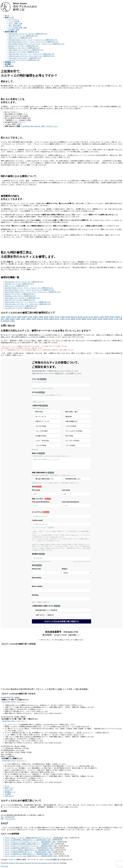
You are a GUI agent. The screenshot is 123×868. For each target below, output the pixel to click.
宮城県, (19, 317)
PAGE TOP (4, 866)
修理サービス (9, 788)
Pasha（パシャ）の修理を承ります (20, 38)
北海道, (3, 317)
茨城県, (41, 317)
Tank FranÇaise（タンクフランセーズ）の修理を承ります (28, 34)
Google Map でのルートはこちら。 (14, 702)
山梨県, (102, 317)
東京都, (68, 317)
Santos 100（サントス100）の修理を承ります (24, 52)
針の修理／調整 (14, 30)
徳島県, (73, 319)
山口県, (68, 319)
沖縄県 (12, 321)
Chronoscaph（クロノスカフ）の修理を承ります (25, 58)
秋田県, (25, 317)
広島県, (62, 319)
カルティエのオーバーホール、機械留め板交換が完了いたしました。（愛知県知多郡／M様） (37, 838)
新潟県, (80, 317)
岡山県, (57, 319)
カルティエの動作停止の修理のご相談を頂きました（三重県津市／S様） (30, 844)
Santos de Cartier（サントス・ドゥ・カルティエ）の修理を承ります (31, 54)
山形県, (30, 317)
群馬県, (52, 317)
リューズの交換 (14, 22)
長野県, (107, 317)
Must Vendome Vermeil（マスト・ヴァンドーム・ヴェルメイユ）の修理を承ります (36, 44)
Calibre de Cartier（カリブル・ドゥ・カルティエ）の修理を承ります (32, 56)
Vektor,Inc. (56, 863)
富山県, (86, 317)
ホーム (7, 786)
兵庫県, (29, 319)
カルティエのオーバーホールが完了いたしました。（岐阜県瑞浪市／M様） (31, 842)
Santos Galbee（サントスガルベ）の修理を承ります (26, 50)
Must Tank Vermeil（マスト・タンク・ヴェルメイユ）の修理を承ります (33, 40)
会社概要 (8, 794)
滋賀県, (12, 319)
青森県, (9, 317)
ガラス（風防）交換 (15, 24)
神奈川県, (74, 317)
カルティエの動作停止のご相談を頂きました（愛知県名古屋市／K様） (29, 854)
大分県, (116, 319)
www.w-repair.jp (10, 819)
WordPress (12, 863)
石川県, (91, 317)
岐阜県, (112, 317)
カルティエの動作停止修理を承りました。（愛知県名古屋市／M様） (28, 852)
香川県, (79, 319)
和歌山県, (40, 319)
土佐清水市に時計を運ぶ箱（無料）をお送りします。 (40, 126)
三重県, (7, 319)
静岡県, (118, 317)
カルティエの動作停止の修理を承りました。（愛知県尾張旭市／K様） (29, 848)
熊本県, (111, 319)
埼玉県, (57, 317)
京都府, (18, 319)
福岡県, (95, 319)
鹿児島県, (6, 321)
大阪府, (23, 319)
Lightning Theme (24, 863)
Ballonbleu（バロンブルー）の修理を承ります (24, 48)
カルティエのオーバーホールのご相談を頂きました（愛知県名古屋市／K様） (31, 856)
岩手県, (14, 317)
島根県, (52, 319)
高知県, (89, 319)
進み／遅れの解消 (15, 26)
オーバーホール (14, 20)
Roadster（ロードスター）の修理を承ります (23, 46)
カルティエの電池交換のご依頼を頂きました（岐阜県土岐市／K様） (28, 840)
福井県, (96, 317)
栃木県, (46, 317)
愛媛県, (84, 319)
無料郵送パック (10, 792)
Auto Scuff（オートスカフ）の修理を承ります (24, 60)
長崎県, (106, 319)
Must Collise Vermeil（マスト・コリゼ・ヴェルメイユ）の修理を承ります (33, 42)
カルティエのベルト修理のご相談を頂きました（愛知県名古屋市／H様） (30, 850)
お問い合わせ (9, 796)
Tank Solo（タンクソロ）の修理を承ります (23, 36)
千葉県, (62, 317)
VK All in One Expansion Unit (41, 863)
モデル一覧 (8, 790)
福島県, (36, 317)
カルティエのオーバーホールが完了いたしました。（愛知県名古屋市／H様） (31, 846)
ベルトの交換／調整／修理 (18, 28)
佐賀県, (100, 319)
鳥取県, (46, 319)
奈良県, (34, 319)
